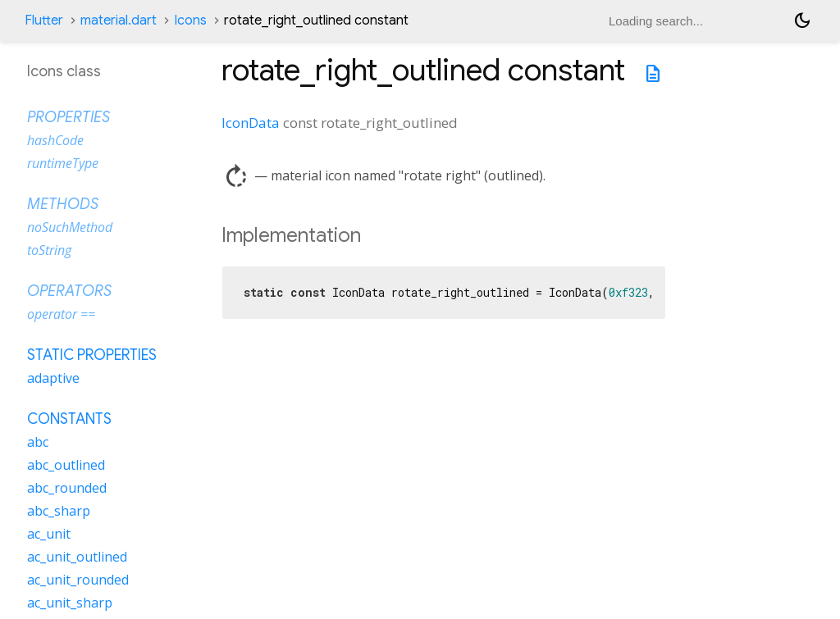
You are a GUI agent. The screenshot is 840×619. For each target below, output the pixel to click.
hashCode (55, 140)
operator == (61, 314)
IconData (251, 123)
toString (49, 250)
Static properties (92, 355)
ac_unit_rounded (78, 580)
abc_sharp (59, 511)
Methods (63, 204)
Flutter (44, 20)
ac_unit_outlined (77, 557)
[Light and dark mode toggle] (802, 20)
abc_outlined (66, 465)
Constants (69, 419)
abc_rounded (67, 488)
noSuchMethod (70, 227)
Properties (68, 117)
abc (38, 442)
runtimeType (63, 163)
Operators (69, 291)
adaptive (53, 378)
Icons (190, 20)
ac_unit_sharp (70, 603)
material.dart (119, 20)
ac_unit (49, 534)
